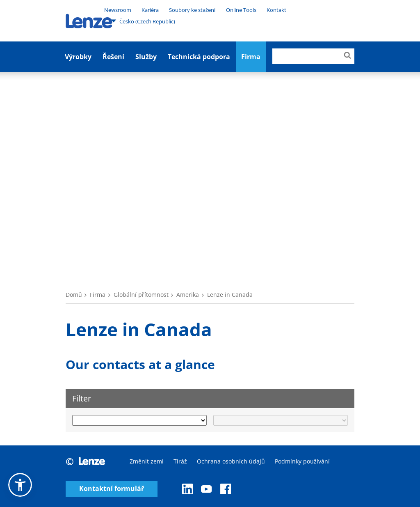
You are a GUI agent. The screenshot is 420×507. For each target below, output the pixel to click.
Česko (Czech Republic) (143, 21)
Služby (146, 57)
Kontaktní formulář (112, 489)
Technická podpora (199, 57)
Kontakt (276, 10)
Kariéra (150, 10)
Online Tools (241, 10)
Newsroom (118, 10)
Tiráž (180, 461)
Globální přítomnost (141, 295)
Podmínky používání (302, 461)
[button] (20, 485)
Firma (98, 295)
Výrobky (78, 57)
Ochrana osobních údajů (231, 461)
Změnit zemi (147, 461)
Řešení (113, 57)
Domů (74, 295)
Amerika (188, 295)
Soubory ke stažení (192, 10)
